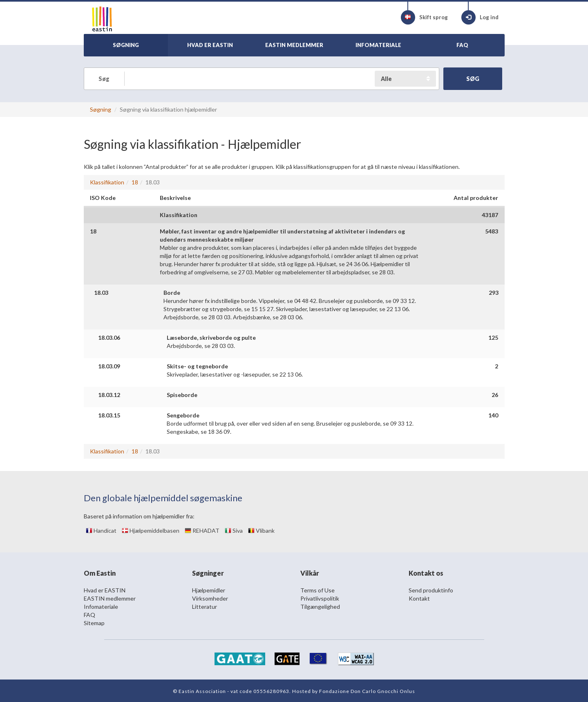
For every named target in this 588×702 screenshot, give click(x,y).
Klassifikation (107, 182)
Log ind (480, 17)
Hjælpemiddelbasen (151, 530)
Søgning (101, 109)
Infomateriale (101, 607)
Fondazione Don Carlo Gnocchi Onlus (367, 691)
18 (135, 182)
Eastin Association (202, 691)
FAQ (89, 615)
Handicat (101, 530)
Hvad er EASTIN (105, 590)
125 (493, 338)
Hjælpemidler (209, 590)
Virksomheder (210, 598)
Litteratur (205, 607)
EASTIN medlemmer (110, 598)
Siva (234, 530)
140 (493, 415)
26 (495, 395)
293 (494, 293)
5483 (492, 231)
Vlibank (261, 530)
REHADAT (202, 530)
